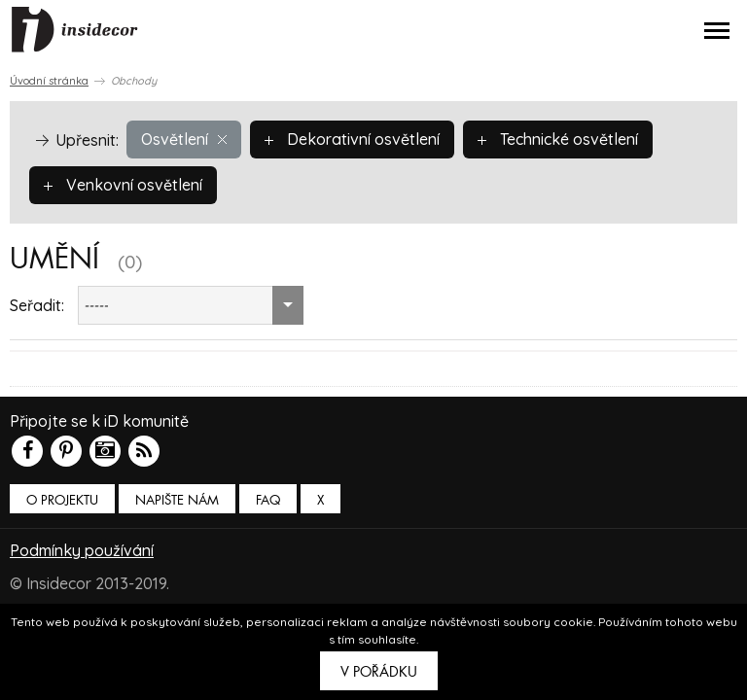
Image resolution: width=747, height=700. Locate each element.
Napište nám (177, 500)
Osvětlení (184, 139)
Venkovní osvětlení (123, 185)
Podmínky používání (82, 550)
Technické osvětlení (558, 139)
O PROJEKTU (62, 500)
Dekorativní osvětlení (352, 139)
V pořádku (379, 672)
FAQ (268, 500)
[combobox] (191, 305)
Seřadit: (37, 305)
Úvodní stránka (49, 81)
